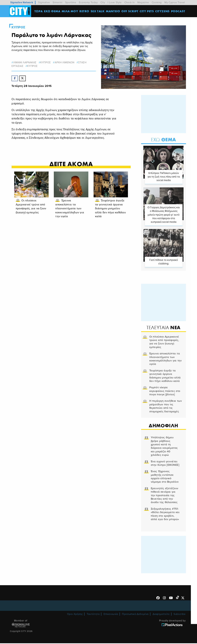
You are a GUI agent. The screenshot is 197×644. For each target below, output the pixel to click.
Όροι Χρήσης (75, 615)
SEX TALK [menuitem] (98, 11)
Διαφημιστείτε (161, 615)
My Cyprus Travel (175, 2)
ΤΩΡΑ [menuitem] (39, 11)
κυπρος (46, 62)
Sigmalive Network (22, 2)
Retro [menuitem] (84, 11)
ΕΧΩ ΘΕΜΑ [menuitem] (52, 11)
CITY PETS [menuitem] (147, 11)
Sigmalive (44, 2)
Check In (130, 2)
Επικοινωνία (111, 615)
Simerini (58, 2)
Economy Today (88, 2)
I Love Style (115, 2)
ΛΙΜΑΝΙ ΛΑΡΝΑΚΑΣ (25, 62)
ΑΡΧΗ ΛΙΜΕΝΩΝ (65, 62)
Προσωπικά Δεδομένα (135, 615)
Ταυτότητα (93, 615)
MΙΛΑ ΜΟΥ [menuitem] (70, 11)
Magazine (143, 2)
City (103, 2)
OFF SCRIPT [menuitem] (130, 11)
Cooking (157, 2)
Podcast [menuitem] (178, 11)
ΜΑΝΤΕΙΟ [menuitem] (113, 11)
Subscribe (180, 615)
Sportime (71, 2)
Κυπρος (19, 27)
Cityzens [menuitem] (163, 11)
